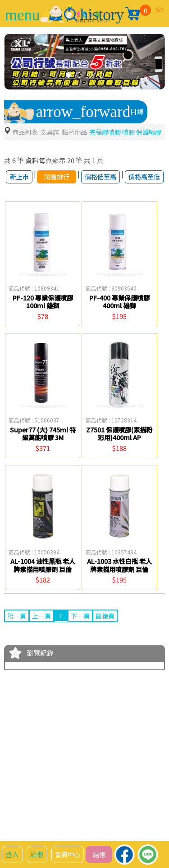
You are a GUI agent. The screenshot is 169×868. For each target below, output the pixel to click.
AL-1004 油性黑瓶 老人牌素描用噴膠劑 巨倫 (43, 586)
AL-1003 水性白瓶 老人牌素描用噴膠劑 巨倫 (119, 586)
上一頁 (43, 636)
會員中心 (69, 854)
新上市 (16, 192)
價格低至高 (98, 192)
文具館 (52, 132)
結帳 (102, 854)
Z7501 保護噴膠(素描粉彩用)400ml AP (119, 454)
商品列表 (26, 132)
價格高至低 (142, 192)
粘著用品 (78, 132)
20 (71, 171)
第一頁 (17, 636)
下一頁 (84, 636)
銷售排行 (54, 192)
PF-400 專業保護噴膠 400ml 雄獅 (119, 322)
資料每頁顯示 (46, 171)
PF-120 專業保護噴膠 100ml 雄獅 (43, 322)
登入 (13, 854)
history (102, 15)
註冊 (37, 854)
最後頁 (110, 636)
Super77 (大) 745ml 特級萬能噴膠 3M (43, 454)
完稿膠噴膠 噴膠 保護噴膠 (44, 142)
